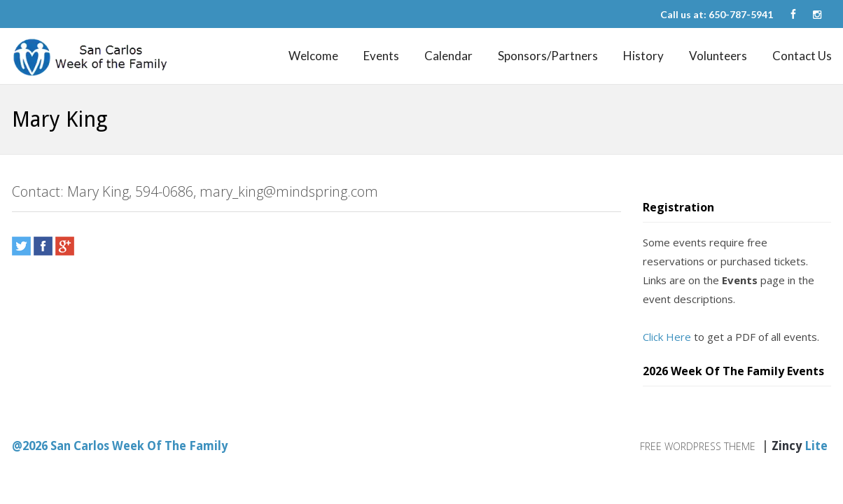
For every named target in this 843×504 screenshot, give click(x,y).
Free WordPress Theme (698, 446)
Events (381, 56)
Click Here (667, 337)
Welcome (313, 56)
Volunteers (718, 56)
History (643, 56)
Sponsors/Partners (548, 56)
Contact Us (802, 56)
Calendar (448, 56)
